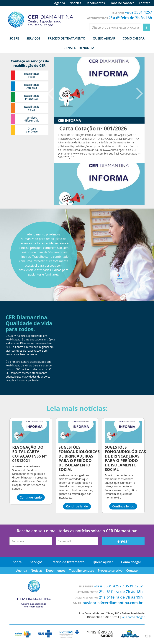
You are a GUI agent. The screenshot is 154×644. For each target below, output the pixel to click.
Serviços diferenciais (32, 119)
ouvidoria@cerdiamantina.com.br (113, 603)
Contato (145, 3)
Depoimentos (95, 3)
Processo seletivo (110, 571)
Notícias (75, 3)
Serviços (36, 562)
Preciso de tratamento (67, 38)
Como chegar (134, 38)
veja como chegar (133, 617)
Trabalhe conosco (122, 3)
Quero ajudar (104, 38)
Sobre (17, 562)
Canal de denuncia (79, 48)
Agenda (60, 3)
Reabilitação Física (32, 75)
